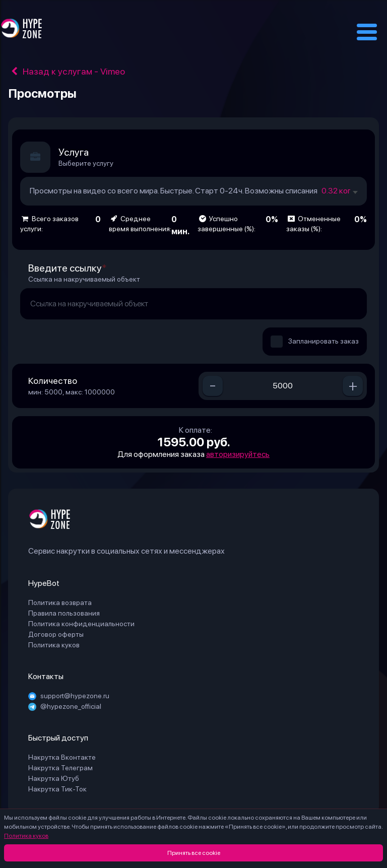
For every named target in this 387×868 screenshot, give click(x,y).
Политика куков (26, 836)
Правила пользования (64, 613)
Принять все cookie (194, 853)
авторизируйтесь (238, 454)
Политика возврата (60, 603)
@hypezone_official (65, 706)
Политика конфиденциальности (81, 624)
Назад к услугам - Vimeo (67, 71)
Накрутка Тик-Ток (57, 789)
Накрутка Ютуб (54, 778)
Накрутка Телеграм (60, 768)
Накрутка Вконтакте (62, 757)
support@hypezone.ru (69, 696)
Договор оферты (56, 634)
